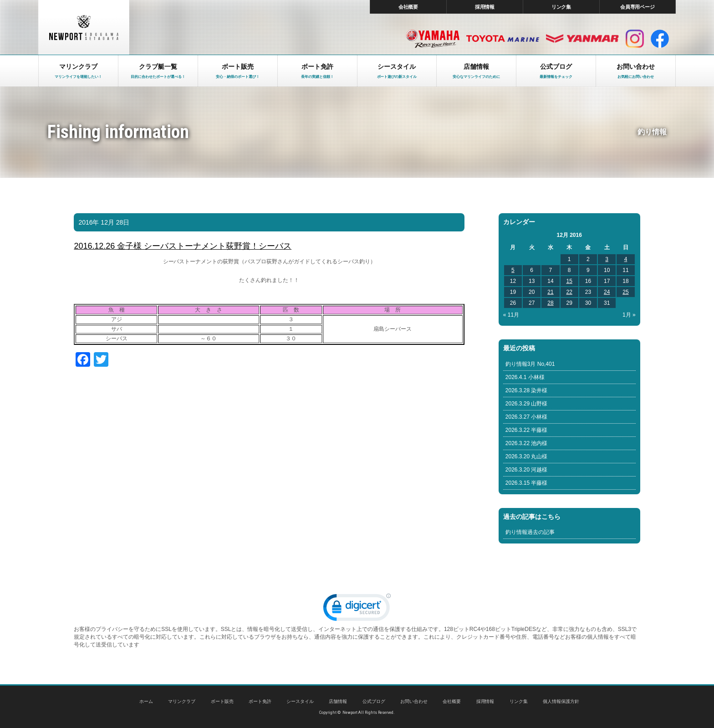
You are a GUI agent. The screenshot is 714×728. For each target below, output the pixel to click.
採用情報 (485, 7)
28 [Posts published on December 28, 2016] (550, 303)
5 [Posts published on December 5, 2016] (513, 270)
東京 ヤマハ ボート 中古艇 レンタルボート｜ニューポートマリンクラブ (84, 27)
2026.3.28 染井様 (527, 390)
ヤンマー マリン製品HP (582, 39)
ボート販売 (222, 701)
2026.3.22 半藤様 (527, 430)
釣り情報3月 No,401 (530, 364)
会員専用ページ (638, 7)
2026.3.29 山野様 (527, 404)
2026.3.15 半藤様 (527, 483)
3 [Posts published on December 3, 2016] (607, 259)
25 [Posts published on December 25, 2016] (625, 292)
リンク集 (561, 7)
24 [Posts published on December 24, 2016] (607, 292)
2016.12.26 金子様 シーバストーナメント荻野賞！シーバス (183, 246)
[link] (357, 609)
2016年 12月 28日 (104, 222)
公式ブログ (374, 701)
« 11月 (511, 315)
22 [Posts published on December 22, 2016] (569, 292)
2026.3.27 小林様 (527, 417)
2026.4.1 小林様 (525, 377)
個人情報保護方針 (561, 701)
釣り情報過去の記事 (530, 532)
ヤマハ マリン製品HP (433, 39)
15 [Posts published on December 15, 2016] (569, 281)
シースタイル (300, 701)
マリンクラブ (182, 701)
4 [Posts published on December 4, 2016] (626, 259)
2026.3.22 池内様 (527, 443)
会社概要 (408, 7)
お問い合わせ (414, 701)
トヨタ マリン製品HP (503, 39)
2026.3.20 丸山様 (527, 456)
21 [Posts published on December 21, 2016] (550, 292)
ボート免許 (260, 701)
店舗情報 (338, 701)
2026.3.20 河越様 (527, 470)
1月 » (629, 315)
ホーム (146, 701)
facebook (660, 39)
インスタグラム (635, 39)
